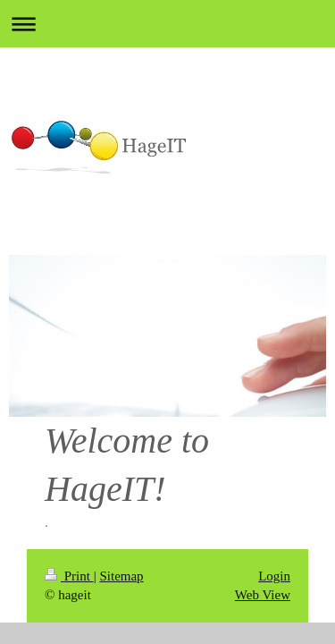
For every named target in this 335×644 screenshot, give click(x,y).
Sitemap (121, 576)
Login (274, 576)
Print (69, 576)
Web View (263, 595)
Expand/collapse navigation (167, 24)
